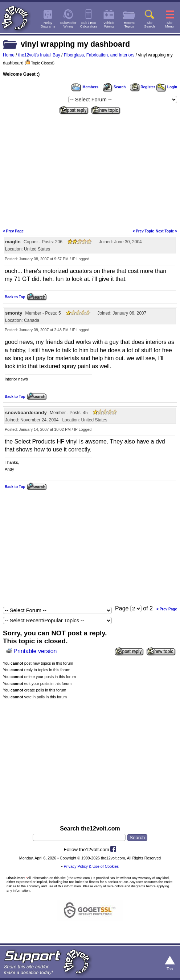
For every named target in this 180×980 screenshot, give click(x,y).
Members (85, 87)
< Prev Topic (144, 231)
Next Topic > (166, 231)
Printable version (35, 651)
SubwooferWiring (68, 25)
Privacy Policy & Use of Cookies (91, 866)
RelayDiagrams (48, 25)
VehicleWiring (109, 25)
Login (167, 87)
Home (9, 55)
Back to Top (15, 297)
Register (143, 87)
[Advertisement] (90, 171)
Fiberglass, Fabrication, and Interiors (99, 55)
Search (114, 87)
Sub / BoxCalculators (89, 25)
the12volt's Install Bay (39, 55)
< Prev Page (13, 231)
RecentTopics (129, 25)
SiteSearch (150, 25)
